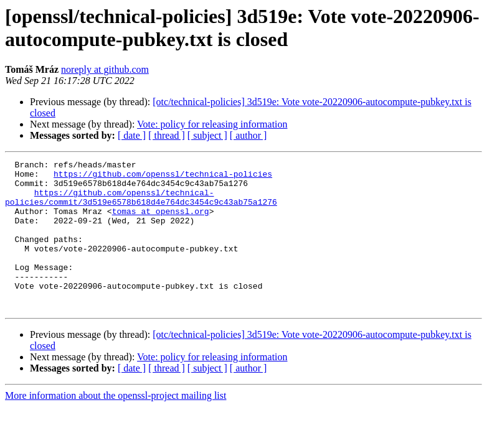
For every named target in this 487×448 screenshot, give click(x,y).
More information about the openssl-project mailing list (116, 425)
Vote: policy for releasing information (212, 124)
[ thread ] (167, 135)
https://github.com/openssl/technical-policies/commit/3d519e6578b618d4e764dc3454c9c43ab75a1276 (141, 205)
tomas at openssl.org (161, 222)
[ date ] (132, 135)
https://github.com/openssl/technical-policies (163, 177)
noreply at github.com (105, 69)
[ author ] (248, 135)
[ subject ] (207, 135)
